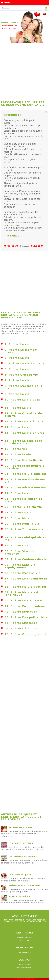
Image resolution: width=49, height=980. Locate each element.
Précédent (11, 246)
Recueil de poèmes (21, 828)
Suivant (38, 246)
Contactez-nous (24, 965)
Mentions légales (24, 967)
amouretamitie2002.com (36, 922)
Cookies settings (24, 979)
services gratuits (24, 937)
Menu (6, 3)
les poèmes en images (23, 857)
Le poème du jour (20, 875)
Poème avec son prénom (24, 886)
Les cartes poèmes (21, 843)
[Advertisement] (24, 71)
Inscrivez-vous (24, 952)
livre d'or (25, 940)
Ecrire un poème (19, 897)
